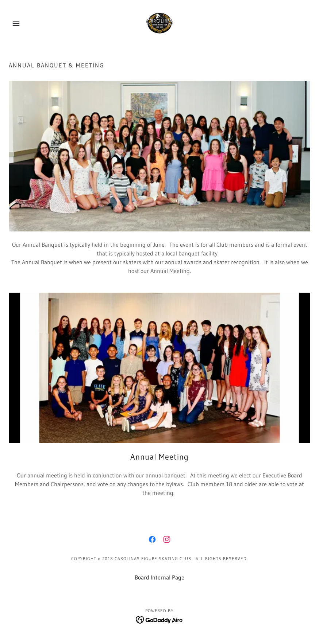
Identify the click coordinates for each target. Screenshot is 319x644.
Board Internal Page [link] (159, 577)
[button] (31, 23)
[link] (159, 23)
